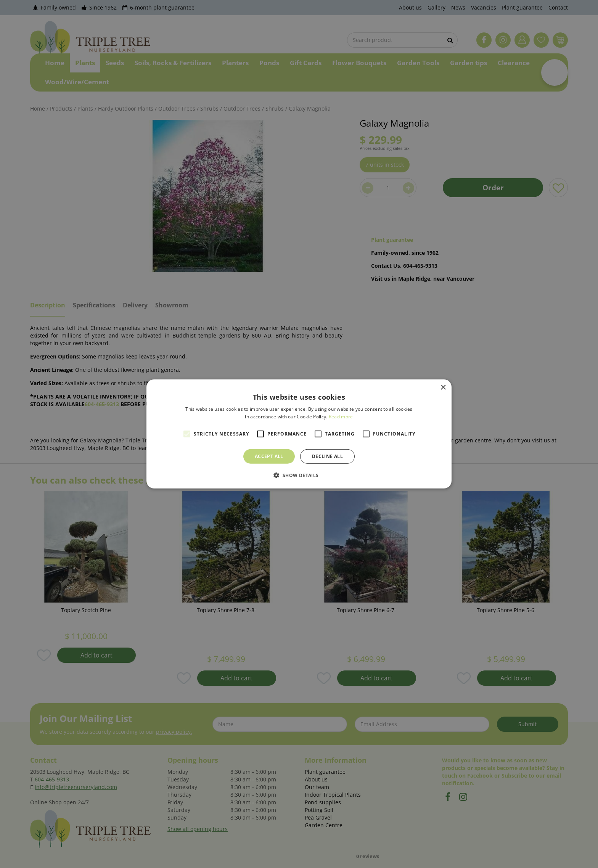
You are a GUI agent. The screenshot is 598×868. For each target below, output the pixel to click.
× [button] (443, 388)
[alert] (299, 434)
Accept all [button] (269, 456)
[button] (299, 475)
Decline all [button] (327, 456)
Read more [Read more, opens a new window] (341, 417)
